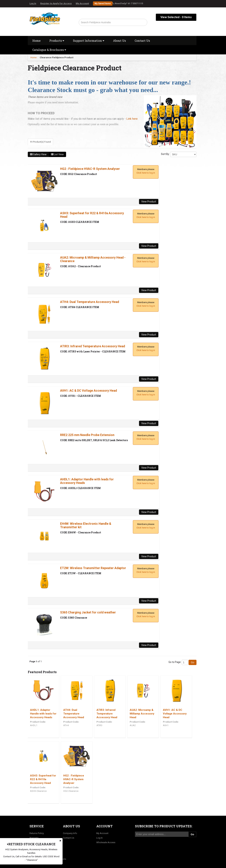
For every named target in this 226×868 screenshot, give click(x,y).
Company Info (70, 833)
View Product (149, 202)
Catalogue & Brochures (49, 50)
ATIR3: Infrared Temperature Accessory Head (93, 346)
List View (57, 154)
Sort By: (165, 154)
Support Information (89, 41)
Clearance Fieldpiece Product (56, 57)
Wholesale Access (106, 842)
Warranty (34, 838)
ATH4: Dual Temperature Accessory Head (90, 302)
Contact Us (142, 41)
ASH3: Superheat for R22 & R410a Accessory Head (43, 779)
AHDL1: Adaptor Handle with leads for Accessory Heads (43, 714)
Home (36, 41)
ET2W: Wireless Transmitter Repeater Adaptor (93, 568)
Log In (33, 3)
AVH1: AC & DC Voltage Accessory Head (88, 391)
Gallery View (38, 154)
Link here (132, 119)
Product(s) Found (40, 142)
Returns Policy (37, 833)
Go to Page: (175, 662)
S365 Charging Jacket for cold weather (88, 612)
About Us (119, 41)
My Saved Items (103, 4)
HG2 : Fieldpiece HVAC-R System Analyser (90, 169)
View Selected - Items (176, 17)
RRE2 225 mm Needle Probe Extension (87, 435)
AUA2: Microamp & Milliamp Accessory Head (142, 714)
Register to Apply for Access (56, 3)
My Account (82, 3)
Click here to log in (146, 173)
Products (57, 41)
